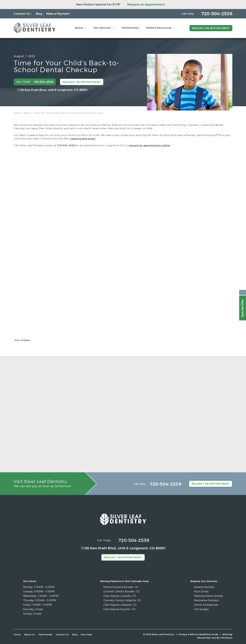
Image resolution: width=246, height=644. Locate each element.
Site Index (87, 635)
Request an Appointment (146, 5)
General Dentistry (204, 587)
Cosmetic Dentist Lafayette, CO (122, 600)
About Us (29, 635)
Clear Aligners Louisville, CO (120, 596)
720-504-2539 (66, 145)
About (79, 28)
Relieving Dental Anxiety (208, 596)
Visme (27, 340)
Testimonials (130, 28)
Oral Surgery (201, 609)
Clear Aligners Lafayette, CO (120, 605)
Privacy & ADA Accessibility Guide (198, 634)
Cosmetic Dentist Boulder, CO (121, 592)
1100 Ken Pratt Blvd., (52, 90)
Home (18, 113)
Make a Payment (58, 14)
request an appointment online (149, 145)
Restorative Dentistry (206, 600)
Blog (39, 14)
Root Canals (201, 592)
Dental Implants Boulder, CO (121, 587)
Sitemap (227, 634)
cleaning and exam (83, 139)
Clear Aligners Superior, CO (119, 609)
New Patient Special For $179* (98, 5)
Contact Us (22, 14)
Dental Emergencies (206, 605)
